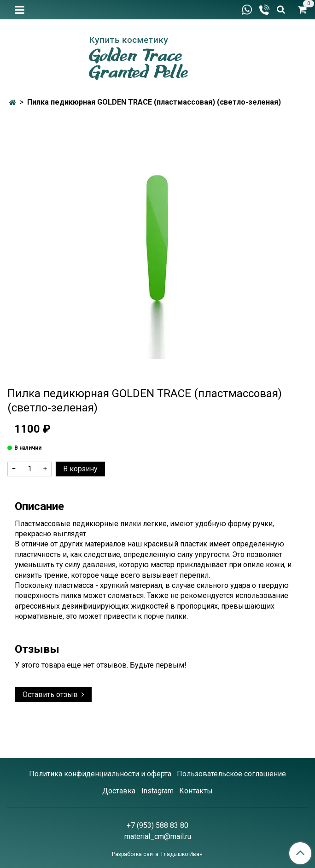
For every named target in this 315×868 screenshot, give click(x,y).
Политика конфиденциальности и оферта (100, 774)
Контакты (196, 791)
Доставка (119, 791)
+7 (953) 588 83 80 (157, 825)
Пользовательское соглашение (231, 774)
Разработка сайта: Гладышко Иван (157, 854)
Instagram (157, 791)
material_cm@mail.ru (158, 836)
